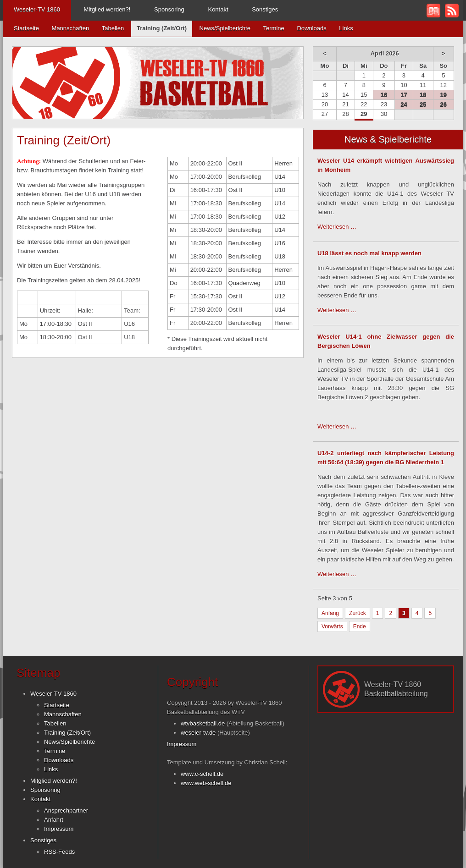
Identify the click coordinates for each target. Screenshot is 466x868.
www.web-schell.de (206, 783)
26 (444, 104)
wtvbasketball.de (203, 723)
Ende (360, 626)
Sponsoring (169, 9)
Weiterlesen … (337, 227)
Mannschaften (71, 28)
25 (423, 104)
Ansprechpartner (66, 810)
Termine (274, 28)
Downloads (311, 28)
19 (444, 95)
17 (404, 95)
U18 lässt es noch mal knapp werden (369, 253)
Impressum (59, 829)
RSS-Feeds (59, 852)
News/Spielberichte (225, 28)
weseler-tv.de (198, 733)
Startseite (26, 28)
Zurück (358, 613)
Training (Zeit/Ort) (67, 733)
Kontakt (218, 9)
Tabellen (113, 28)
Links (346, 28)
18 (423, 95)
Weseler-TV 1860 (37, 9)
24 (404, 104)
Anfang (330, 613)
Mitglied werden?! (107, 9)
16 (384, 95)
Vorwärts (332, 626)
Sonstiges (265, 9)
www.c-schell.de (202, 774)
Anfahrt (54, 820)
